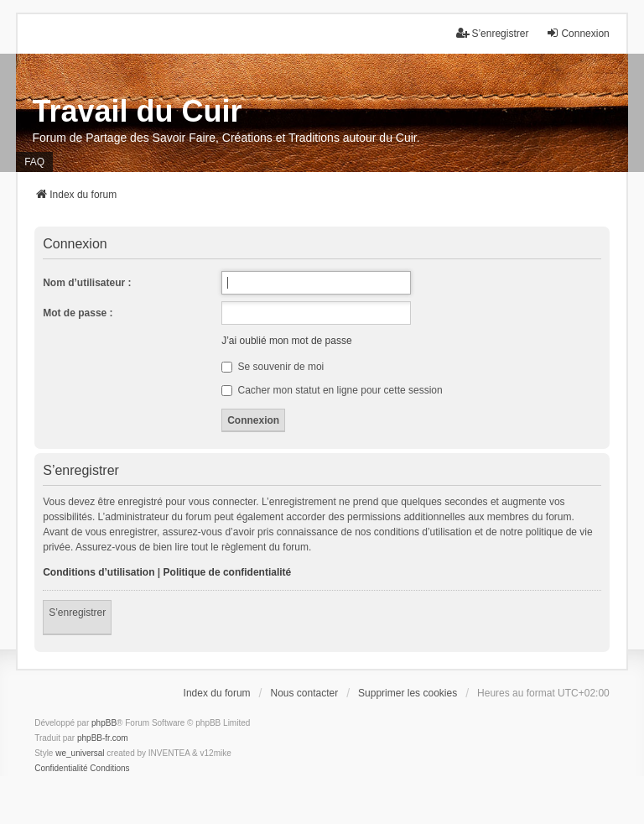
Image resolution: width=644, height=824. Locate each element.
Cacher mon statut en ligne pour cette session (332, 390)
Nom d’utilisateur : (87, 283)
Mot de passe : (78, 313)
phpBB (104, 723)
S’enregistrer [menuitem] (492, 33)
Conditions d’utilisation (99, 572)
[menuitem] (61, 769)
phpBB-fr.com (103, 738)
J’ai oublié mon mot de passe (286, 341)
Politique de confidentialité (228, 572)
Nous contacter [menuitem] (304, 693)
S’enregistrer (77, 613)
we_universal (80, 753)
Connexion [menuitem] (577, 33)
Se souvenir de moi (273, 367)
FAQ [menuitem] (34, 162)
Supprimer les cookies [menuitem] (408, 693)
